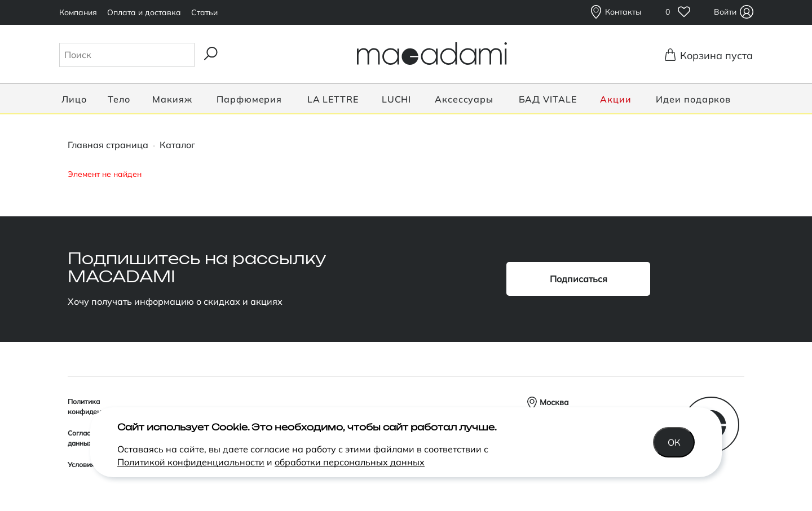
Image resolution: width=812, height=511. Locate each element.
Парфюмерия (249, 99)
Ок (674, 442)
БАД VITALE (548, 99)
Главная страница (108, 145)
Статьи (204, 12)
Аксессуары (464, 99)
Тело (119, 99)
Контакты (623, 12)
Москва (554, 402)
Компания (78, 12)
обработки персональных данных (350, 462)
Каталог (177, 145)
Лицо (74, 99)
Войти (727, 12)
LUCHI (397, 99)
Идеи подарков (693, 99)
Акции (616, 99)
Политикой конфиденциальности (191, 462)
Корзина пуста (713, 55)
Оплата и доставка (144, 12)
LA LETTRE (333, 99)
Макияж (172, 99)
